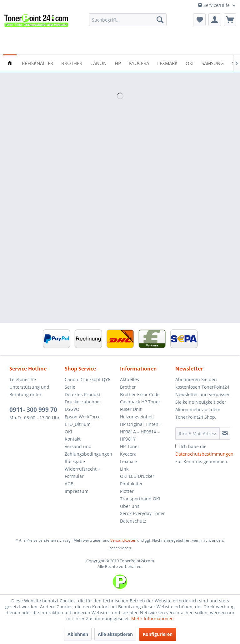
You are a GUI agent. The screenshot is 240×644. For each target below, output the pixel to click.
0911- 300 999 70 (33, 410)
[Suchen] (160, 20)
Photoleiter (131, 484)
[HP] (118, 63)
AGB (69, 484)
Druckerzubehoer (83, 402)
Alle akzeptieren (115, 634)
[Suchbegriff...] (128, 20)
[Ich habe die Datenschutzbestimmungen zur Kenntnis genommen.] (177, 446)
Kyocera (128, 454)
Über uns (130, 506)
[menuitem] (128, 20)
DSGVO (72, 409)
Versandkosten (123, 540)
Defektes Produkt (82, 394)
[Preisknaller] (37, 63)
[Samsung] (213, 63)
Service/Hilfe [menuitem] (214, 5)
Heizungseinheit (137, 417)
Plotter (127, 491)
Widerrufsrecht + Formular (82, 473)
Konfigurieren (158, 634)
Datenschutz (133, 521)
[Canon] (98, 63)
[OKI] (190, 63)
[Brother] (72, 63)
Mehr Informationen (152, 618)
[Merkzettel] (199, 20)
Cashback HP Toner (140, 402)
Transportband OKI (140, 499)
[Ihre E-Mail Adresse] (197, 433)
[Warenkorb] (230, 20)
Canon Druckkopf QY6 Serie (87, 383)
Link (124, 469)
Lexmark (129, 461)
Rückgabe (75, 461)
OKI (68, 432)
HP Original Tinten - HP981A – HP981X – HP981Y (141, 432)
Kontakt (73, 439)
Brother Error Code (140, 394)
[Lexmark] (167, 63)
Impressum (77, 491)
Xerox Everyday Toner (142, 513)
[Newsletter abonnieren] (225, 433)
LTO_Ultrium (78, 424)
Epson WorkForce (83, 417)
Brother (128, 387)
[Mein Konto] (215, 20)
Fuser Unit (131, 409)
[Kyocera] (139, 63)
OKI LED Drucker (137, 476)
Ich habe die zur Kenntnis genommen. (204, 454)
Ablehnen (78, 634)
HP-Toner (130, 446)
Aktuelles (130, 379)
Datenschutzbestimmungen (204, 454)
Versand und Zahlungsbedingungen (88, 450)
